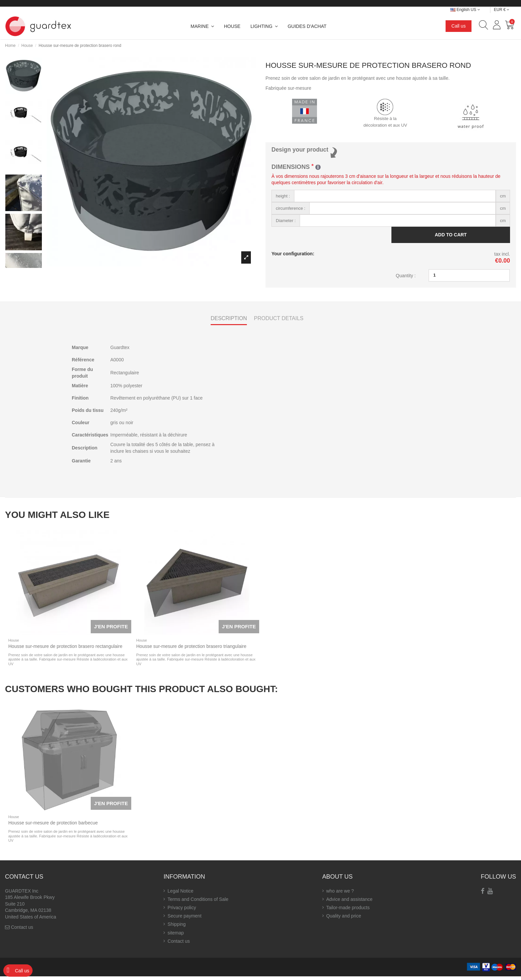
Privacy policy (182, 911)
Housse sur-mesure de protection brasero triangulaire (191, 650)
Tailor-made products (348, 911)
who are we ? (340, 894)
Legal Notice (180, 894)
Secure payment (184, 919)
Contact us (22, 931)
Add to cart (451, 237)
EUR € (502, 10)
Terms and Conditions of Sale (198, 903)
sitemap (176, 936)
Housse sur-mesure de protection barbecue (53, 826)
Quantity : (406, 278)
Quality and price (344, 919)
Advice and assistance (349, 903)
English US (465, 10)
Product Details (279, 322)
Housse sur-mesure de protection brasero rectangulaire (65, 650)
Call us (459, 26)
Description (229, 322)
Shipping (177, 928)
